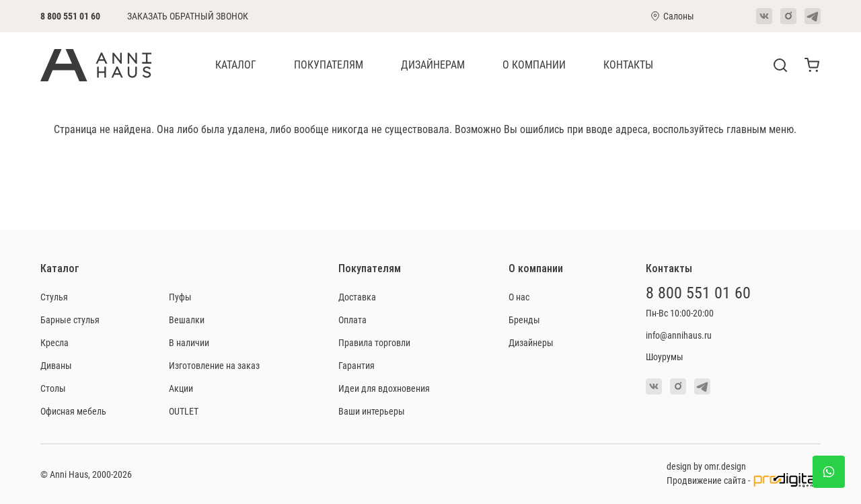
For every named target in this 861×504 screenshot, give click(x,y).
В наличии (189, 342)
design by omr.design (706, 466)
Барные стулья (70, 320)
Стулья (54, 297)
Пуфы (180, 297)
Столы (53, 388)
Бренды (524, 320)
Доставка (357, 297)
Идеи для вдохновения (384, 388)
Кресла (54, 342)
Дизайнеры (531, 342)
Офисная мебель (73, 411)
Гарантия (357, 365)
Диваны (56, 365)
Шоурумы (665, 356)
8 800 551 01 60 (70, 16)
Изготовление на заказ (214, 365)
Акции (181, 388)
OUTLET (184, 411)
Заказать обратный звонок (188, 16)
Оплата (352, 320)
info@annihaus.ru (679, 335)
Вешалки (187, 320)
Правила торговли (374, 342)
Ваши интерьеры (372, 411)
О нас (519, 297)
